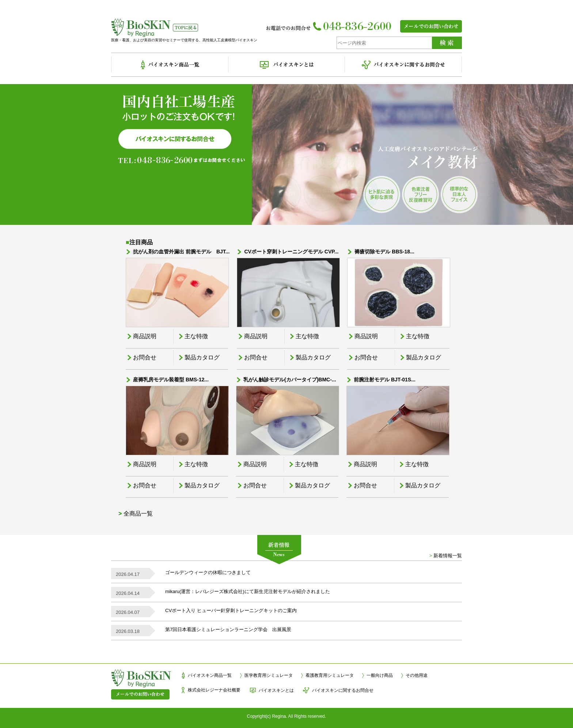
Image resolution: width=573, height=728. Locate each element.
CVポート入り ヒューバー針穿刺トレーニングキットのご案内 (231, 610)
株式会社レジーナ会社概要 (214, 690)
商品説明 (145, 336)
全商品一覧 (138, 514)
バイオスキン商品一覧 (210, 675)
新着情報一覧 (448, 556)
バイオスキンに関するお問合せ (343, 690)
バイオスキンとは (276, 690)
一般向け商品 (380, 675)
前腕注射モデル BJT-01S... (385, 380)
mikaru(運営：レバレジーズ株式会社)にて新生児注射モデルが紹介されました (248, 591)
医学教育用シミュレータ (269, 675)
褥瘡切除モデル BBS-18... (384, 252)
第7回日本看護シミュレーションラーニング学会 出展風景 (228, 629)
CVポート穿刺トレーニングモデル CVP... (291, 252)
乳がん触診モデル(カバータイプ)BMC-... (290, 380)
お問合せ (145, 357)
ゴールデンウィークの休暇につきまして (208, 572)
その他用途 (417, 675)
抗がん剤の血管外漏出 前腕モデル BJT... (181, 252)
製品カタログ (202, 357)
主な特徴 (196, 336)
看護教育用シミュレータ (330, 675)
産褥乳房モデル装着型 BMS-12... (171, 380)
